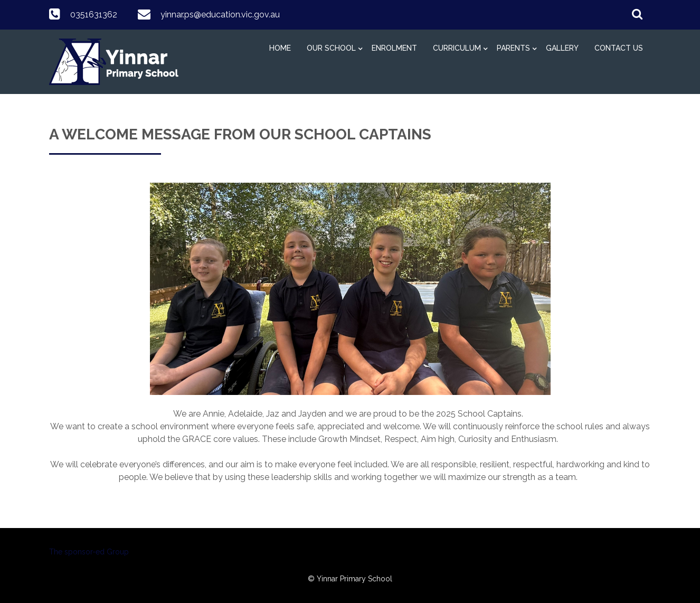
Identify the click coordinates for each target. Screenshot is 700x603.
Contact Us (619, 48)
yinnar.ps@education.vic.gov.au (220, 15)
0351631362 (94, 15)
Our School (331, 48)
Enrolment (394, 48)
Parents (513, 48)
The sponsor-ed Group (89, 552)
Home (280, 48)
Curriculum (457, 48)
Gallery (562, 48)
